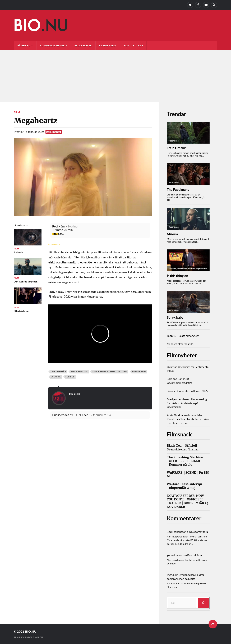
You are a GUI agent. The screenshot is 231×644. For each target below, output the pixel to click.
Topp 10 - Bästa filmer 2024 (183, 336)
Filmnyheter (108, 45)
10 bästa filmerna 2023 (181, 344)
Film (17, 112)
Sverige (70, 377)
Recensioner (83, 45)
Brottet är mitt (196, 555)
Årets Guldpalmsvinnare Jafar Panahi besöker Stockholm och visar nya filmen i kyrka (188, 419)
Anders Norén (34, 637)
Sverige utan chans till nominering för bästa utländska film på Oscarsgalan (187, 403)
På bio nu (24, 45)
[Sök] (203, 603)
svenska (56, 377)
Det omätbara (200, 532)
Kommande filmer (52, 45)
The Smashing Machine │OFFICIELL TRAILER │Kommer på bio (185, 461)
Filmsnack (179, 434)
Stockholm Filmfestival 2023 (110, 371)
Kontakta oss (133, 45)
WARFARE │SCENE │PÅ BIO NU (188, 474)
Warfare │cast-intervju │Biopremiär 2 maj (184, 486)
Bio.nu (31, 631)
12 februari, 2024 (100, 415)
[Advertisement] (115, 76)
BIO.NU (75, 394)
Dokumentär (54, 132)
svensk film (139, 371)
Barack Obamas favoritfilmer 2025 (187, 391)
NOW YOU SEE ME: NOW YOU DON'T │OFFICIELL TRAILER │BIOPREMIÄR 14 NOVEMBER (188, 501)
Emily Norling (69, 226)
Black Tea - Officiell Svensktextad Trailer (183, 447)
